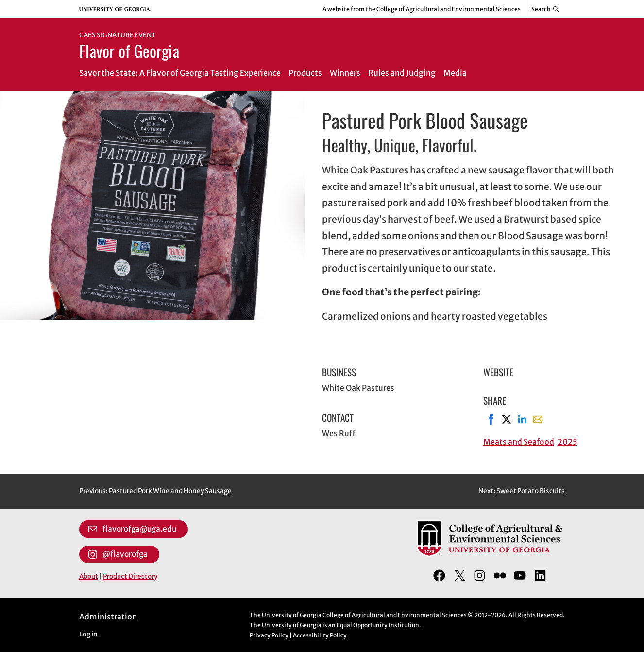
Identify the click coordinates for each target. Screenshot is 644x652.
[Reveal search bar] (546, 9)
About (89, 576)
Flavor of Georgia (129, 51)
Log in (88, 634)
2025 (568, 442)
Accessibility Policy (320, 635)
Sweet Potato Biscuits (531, 491)
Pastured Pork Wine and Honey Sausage (170, 491)
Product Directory (130, 576)
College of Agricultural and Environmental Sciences (449, 9)
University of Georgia (292, 625)
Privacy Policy (269, 635)
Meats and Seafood (519, 442)
